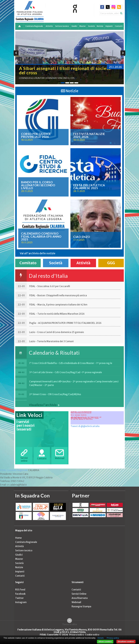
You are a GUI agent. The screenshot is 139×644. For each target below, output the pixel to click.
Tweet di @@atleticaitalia (85, 426)
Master (83, 26)
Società (91, 26)
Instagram (21, 602)
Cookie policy (92, 635)
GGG (111, 263)
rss (119, 7)
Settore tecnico (62, 26)
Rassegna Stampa (81, 606)
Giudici (74, 26)
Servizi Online (79, 594)
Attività (49, 26)
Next (123, 53)
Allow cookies (105, 642)
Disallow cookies (126, 642)
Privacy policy (77, 635)
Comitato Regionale (34, 26)
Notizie (100, 26)
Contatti (119, 26)
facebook (102, 7)
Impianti (109, 26)
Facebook (20, 594)
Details (101, 638)
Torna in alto (70, 624)
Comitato (28, 263)
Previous (16, 53)
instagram (113, 7)
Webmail (76, 602)
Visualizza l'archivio (43, 405)
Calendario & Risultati (54, 353)
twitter (108, 7)
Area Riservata (80, 598)
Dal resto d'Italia (48, 276)
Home (18, 538)
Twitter (19, 598)
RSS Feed (20, 590)
